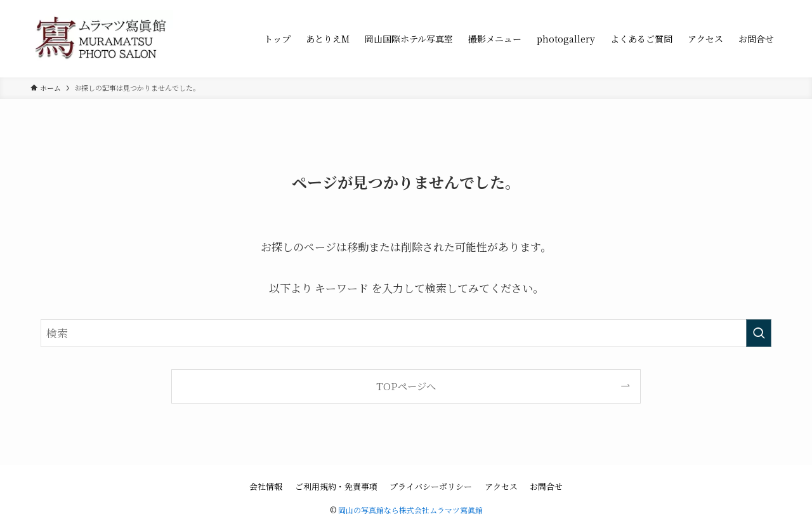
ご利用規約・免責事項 (336, 486)
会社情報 (266, 486)
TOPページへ (406, 386)
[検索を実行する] (759, 333)
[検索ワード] (406, 333)
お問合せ (546, 486)
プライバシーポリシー (431, 486)
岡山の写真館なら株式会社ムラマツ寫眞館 (410, 510)
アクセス (501, 486)
